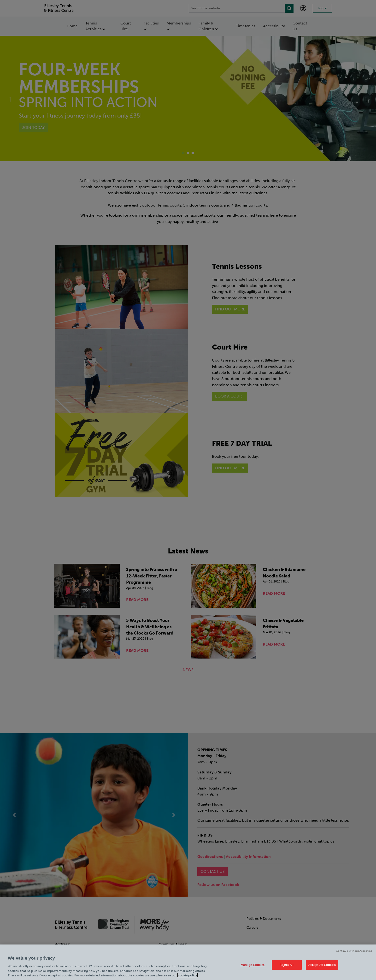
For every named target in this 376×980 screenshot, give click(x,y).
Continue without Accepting (354, 953)
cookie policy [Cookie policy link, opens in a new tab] (188, 977)
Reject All (287, 967)
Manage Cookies (253, 967)
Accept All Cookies (322, 967)
